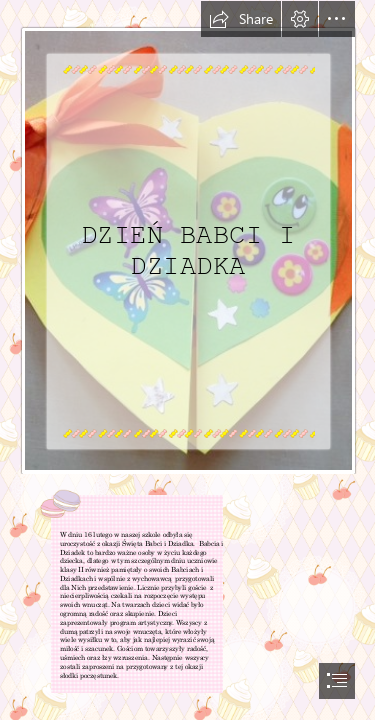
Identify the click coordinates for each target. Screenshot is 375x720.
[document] (187, 360)
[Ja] (187, 237)
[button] (241, 19)
